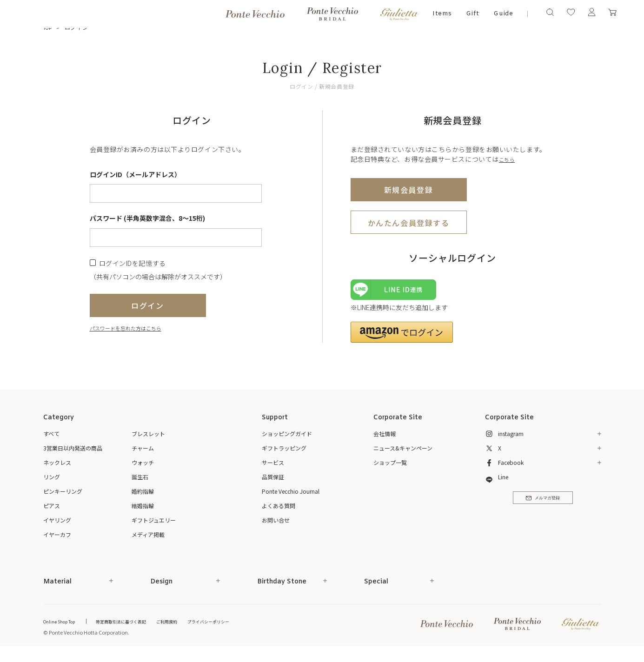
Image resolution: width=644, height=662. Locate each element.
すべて (51, 439)
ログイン (147, 305)
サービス (273, 467)
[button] (402, 337)
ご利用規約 (188, 626)
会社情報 (385, 439)
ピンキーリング (63, 496)
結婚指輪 (143, 511)
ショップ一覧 (390, 467)
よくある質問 (279, 511)
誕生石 (140, 482)
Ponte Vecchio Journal (291, 496)
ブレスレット (148, 439)
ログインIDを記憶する (133, 263)
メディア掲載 (148, 540)
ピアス (52, 511)
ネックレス (57, 467)
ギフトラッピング (284, 453)
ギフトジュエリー (154, 525)
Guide (504, 14)
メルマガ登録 (543, 507)
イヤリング (57, 525)
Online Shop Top (63, 626)
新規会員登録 (409, 190)
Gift (473, 14)
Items (442, 14)
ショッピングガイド (287, 439)
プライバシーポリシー (236, 626)
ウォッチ (143, 467)
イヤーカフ (57, 540)
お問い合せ (276, 525)
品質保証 (273, 482)
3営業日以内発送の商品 (73, 453)
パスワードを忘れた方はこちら (135, 328)
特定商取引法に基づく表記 (134, 626)
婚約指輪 (143, 496)
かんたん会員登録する (409, 222)
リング (52, 482)
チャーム (143, 453)
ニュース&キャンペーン (403, 453)
